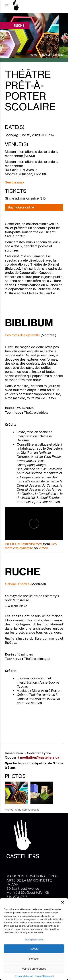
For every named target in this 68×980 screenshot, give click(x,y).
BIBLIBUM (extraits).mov (23, 544)
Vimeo (43, 548)
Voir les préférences (34, 969)
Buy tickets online (21, 207)
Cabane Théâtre (17, 584)
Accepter (34, 949)
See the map (14, 182)
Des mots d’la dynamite (22, 335)
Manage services (34, 939)
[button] (63, 902)
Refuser (34, 959)
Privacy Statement (24, 976)
